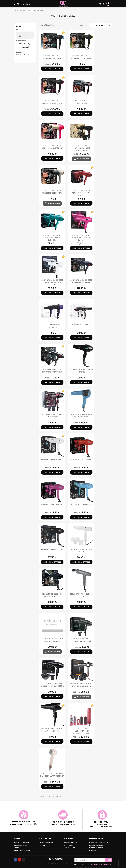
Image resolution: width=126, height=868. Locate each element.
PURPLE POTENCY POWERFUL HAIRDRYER (52, 326)
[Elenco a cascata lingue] (26, 4)
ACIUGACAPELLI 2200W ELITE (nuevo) (81, 371)
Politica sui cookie (96, 848)
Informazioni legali (96, 845)
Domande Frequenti (21, 843)
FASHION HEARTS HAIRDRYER (81, 325)
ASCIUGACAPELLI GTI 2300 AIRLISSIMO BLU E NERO (52, 57)
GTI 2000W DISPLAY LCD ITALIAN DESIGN (81, 102)
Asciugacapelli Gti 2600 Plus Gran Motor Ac (81, 281)
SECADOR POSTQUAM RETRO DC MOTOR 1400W (81, 416)
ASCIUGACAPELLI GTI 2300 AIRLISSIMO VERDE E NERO (81, 57)
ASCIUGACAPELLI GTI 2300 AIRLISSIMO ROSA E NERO (52, 102)
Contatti (17, 848)
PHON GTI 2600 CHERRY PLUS (81, 459)
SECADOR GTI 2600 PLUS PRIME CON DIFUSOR (52, 595)
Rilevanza (103, 25)
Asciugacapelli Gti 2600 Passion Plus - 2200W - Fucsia (81, 238)
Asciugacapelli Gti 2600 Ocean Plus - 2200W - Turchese (52, 238)
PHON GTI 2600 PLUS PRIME (52, 549)
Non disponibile (26, 47)
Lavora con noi (70, 848)
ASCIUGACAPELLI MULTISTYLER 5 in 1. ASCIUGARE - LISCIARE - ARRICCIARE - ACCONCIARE (81, 732)
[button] (15, 4)
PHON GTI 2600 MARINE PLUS (81, 504)
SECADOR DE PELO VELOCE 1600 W (81, 550)
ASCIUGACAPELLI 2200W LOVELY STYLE (52, 416)
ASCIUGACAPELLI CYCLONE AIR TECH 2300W (52, 730)
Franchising (94, 850)
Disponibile (24, 44)
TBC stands (69, 845)
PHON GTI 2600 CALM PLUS (52, 459)
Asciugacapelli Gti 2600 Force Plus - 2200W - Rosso (81, 193)
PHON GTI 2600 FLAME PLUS (52, 504)
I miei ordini (43, 845)
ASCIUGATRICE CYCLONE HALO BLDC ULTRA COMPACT (52, 775)
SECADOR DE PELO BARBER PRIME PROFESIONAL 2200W (81, 640)
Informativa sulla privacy (99, 843)
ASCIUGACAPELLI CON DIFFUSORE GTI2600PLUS (52, 371)
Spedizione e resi (20, 845)
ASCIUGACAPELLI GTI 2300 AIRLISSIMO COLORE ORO (52, 192)
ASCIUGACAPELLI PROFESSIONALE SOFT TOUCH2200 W (81, 148)
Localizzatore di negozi (23, 850)
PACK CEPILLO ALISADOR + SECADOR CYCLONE (52, 640)
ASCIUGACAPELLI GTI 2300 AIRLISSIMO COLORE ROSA (52, 147)
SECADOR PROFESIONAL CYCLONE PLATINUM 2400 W (52, 685)
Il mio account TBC (46, 843)
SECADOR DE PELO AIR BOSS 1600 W (81, 595)
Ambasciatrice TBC (72, 843)
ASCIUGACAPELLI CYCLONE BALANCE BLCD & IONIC (81, 685)
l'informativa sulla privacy (99, 864)
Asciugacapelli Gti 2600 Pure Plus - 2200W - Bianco (52, 282)
